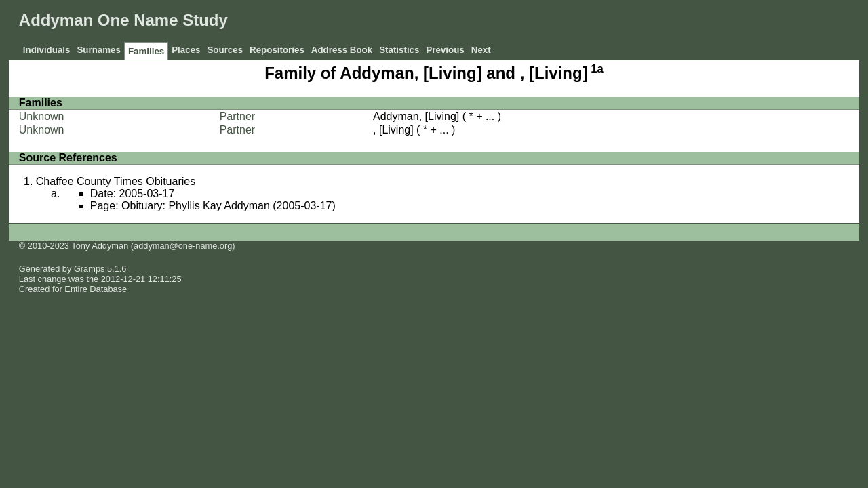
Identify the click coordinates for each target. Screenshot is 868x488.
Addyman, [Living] (416, 116)
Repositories (277, 50)
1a (597, 69)
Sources (225, 50)
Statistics (399, 50)
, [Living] (393, 130)
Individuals (47, 50)
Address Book (342, 50)
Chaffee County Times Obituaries (116, 181)
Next (481, 50)
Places (186, 50)
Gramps (90, 269)
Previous (445, 50)
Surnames (98, 50)
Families (146, 51)
